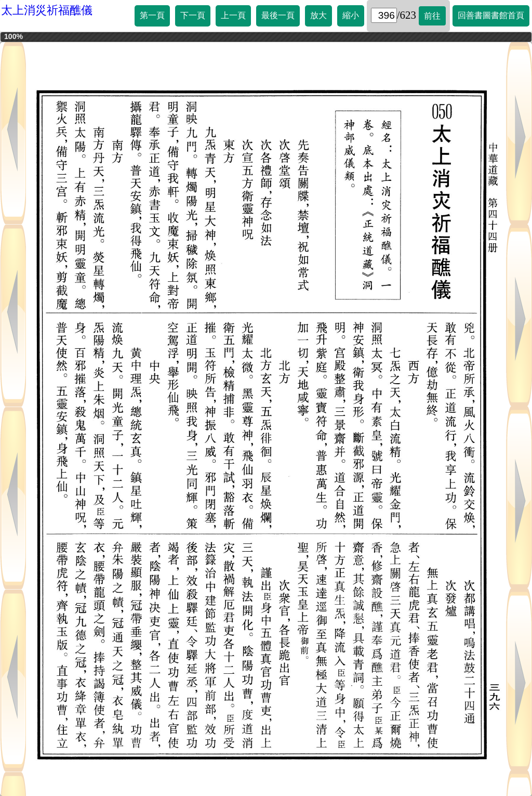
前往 (432, 16)
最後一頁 (278, 15)
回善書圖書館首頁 (491, 15)
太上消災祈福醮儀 (47, 10)
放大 (318, 15)
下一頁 (193, 15)
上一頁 (233, 15)
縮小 (351, 15)
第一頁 (152, 15)
